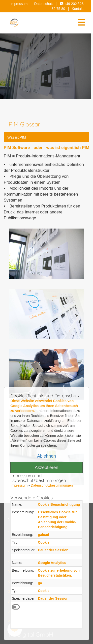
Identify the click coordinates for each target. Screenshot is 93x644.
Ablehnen (46, 456)
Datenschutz (44, 4)
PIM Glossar (24, 124)
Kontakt (78, 9)
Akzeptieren (46, 468)
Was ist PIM (17, 137)
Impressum (19, 4)
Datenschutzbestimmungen (52, 485)
